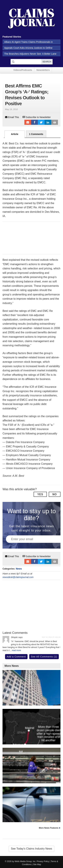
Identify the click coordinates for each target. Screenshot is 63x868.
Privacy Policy (43, 861)
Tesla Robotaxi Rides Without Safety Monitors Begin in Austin (32, 819)
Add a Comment (16, 657)
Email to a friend (28, 122)
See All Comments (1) (44, 657)
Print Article (55, 122)
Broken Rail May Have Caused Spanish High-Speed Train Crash (32, 741)
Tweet (41, 122)
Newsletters (43, 70)
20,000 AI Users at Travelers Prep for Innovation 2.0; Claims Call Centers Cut (32, 702)
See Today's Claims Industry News (32, 849)
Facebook (34, 122)
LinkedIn (48, 122)
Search (47, 62)
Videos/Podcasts (23, 70)
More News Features (49, 828)
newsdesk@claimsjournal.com (18, 577)
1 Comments (36, 134)
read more (16, 650)
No (55, 494)
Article (15, 134)
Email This (12, 117)
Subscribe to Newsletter (37, 117)
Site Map (37, 864)
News (19, 569)
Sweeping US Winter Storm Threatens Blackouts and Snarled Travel (32, 780)
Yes (40, 494)
